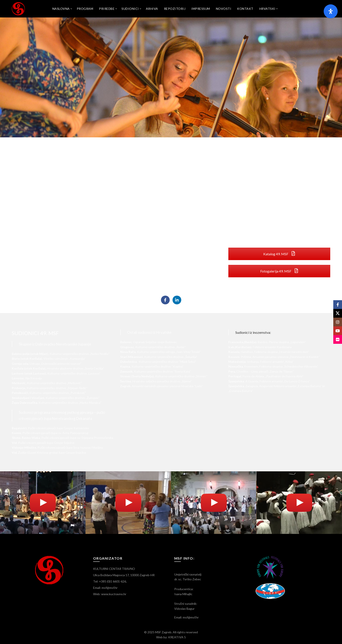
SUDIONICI (130, 9)
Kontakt (245, 9)
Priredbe (107, 9)
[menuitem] (267, 9)
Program (85, 9)
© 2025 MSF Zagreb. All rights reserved (171, 632)
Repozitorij (175, 9)
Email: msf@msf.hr (105, 588)
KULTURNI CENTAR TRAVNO (114, 569)
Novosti (224, 9)
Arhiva (152, 9)
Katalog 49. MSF (279, 254)
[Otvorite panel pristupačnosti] (331, 11)
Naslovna (61, 9)
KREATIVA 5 (177, 637)
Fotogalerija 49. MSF (279, 271)
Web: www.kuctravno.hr (110, 594)
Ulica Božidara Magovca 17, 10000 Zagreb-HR (124, 575)
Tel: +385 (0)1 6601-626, (110, 581)
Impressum (201, 9)
